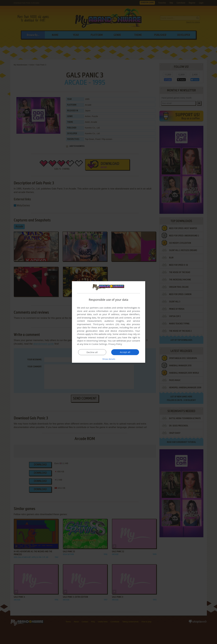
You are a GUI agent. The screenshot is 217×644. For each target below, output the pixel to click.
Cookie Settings (99, 344)
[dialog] (109, 322)
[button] (109, 359)
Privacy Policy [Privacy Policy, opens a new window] (115, 344)
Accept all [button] (125, 352)
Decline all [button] (92, 352)
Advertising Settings (97, 341)
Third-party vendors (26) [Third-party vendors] (106, 324)
